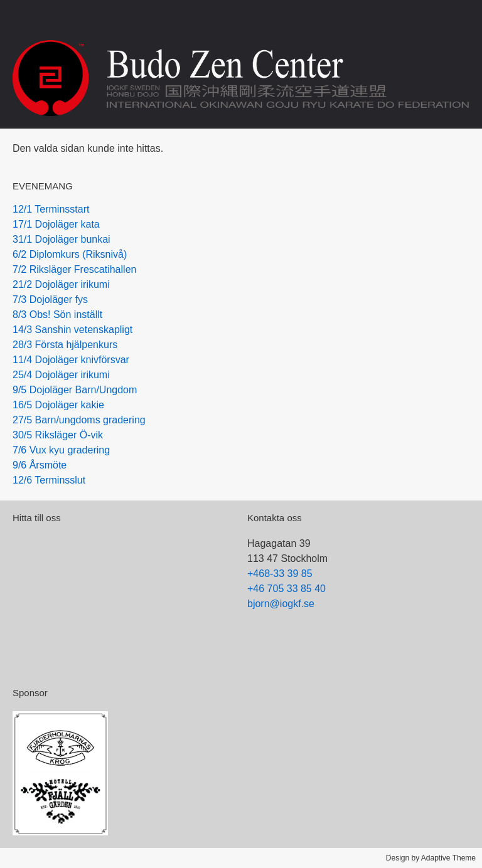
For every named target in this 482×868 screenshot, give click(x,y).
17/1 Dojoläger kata (56, 224)
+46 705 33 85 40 (287, 589)
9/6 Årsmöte (40, 465)
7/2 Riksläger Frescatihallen (74, 269)
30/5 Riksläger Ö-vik (58, 435)
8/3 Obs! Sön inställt (57, 315)
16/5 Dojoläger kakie (58, 405)
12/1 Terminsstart (51, 209)
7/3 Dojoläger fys (50, 299)
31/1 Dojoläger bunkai (62, 239)
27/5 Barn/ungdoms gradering (79, 420)
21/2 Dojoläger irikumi (61, 284)
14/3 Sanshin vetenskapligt (72, 330)
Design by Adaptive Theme (431, 858)
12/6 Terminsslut (49, 480)
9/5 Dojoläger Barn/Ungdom (75, 390)
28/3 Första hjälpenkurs (65, 345)
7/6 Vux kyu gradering (61, 450)
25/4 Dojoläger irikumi (61, 375)
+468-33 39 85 (280, 574)
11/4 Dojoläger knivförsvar (71, 360)
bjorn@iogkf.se (281, 604)
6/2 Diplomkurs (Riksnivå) (70, 254)
